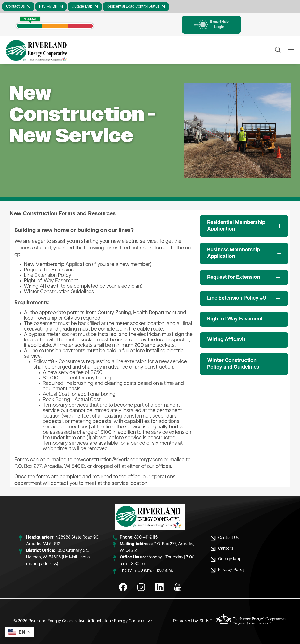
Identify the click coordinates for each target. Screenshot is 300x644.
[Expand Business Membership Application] (244, 254)
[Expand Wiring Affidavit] (244, 340)
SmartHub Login (211, 25)
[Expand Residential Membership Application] (244, 226)
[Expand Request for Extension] (244, 278)
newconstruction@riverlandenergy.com (118, 460)
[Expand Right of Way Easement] (244, 319)
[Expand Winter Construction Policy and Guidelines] (244, 364)
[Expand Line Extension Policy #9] (244, 299)
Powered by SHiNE (192, 622)
